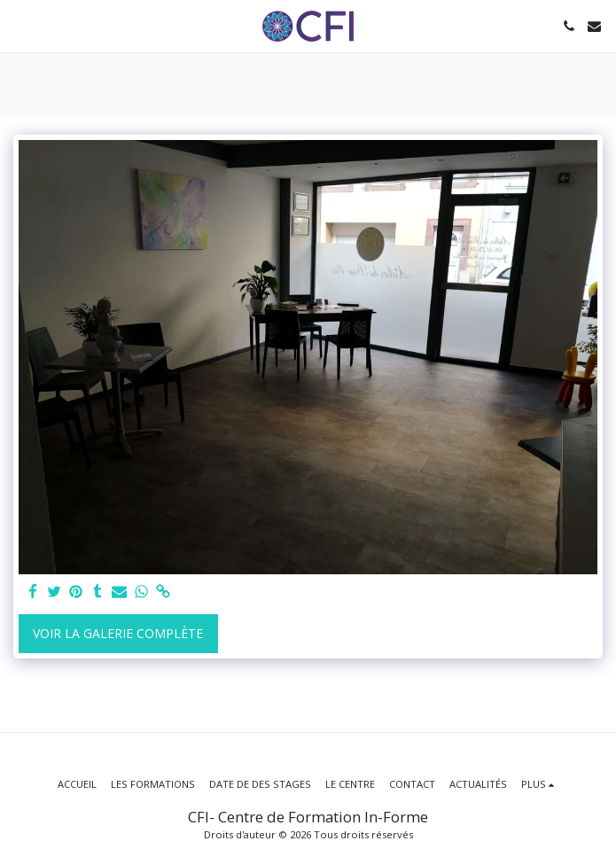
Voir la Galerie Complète (118, 633)
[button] (19, 25)
